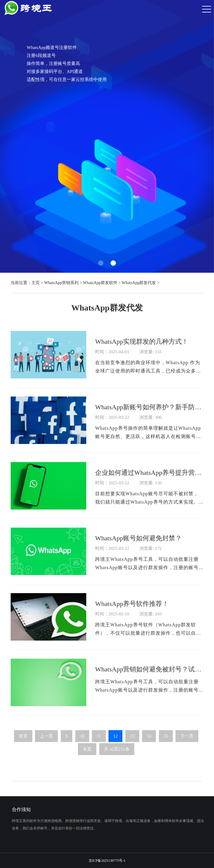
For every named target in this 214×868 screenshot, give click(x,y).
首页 (23, 743)
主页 (36, 283)
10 (82, 743)
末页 (87, 756)
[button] (101, 263)
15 (166, 743)
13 (132, 743)
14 (149, 743)
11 (99, 743)
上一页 (46, 743)
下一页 (187, 743)
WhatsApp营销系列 (61, 283)
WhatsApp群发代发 (139, 283)
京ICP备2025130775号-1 (107, 861)
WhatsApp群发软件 (100, 283)
